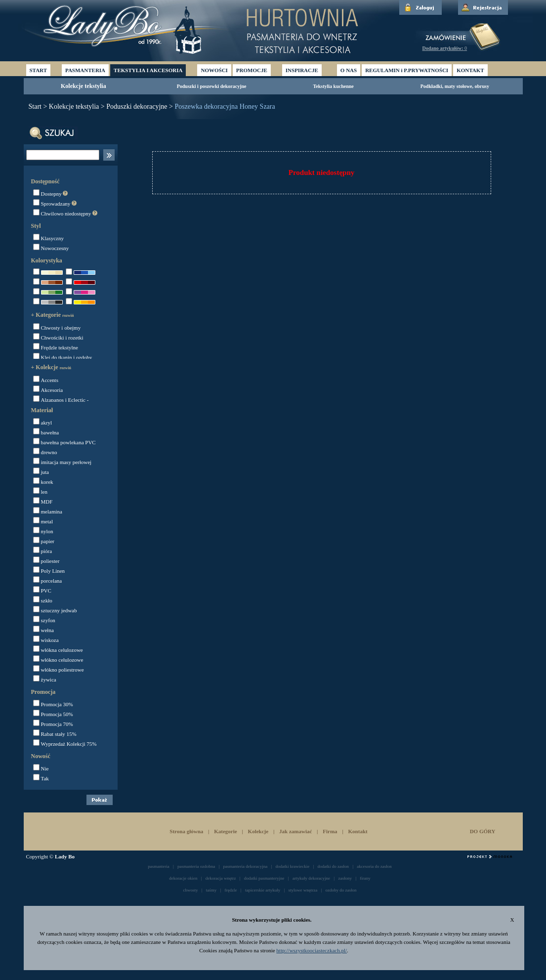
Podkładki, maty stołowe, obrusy (455, 86)
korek (43, 482)
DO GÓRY (483, 831)
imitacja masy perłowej (63, 462)
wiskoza (46, 640)
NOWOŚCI (214, 70)
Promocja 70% (53, 724)
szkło (43, 600)
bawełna (46, 432)
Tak (41, 778)
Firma (331, 831)
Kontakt (358, 831)
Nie (41, 768)
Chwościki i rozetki (58, 338)
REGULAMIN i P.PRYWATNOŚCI (407, 70)
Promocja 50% (53, 714)
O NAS (349, 70)
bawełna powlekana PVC (64, 442)
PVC (42, 591)
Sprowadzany (55, 204)
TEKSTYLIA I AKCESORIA (148, 70)
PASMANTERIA (85, 70)
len (40, 492)
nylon (43, 531)
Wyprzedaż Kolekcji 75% (65, 744)
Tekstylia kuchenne (334, 86)
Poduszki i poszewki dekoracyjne (212, 86)
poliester (46, 561)
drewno (45, 452)
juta (41, 472)
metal (43, 521)
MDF (43, 502)
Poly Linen (49, 571)
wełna (43, 630)
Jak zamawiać (295, 831)
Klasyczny (48, 238)
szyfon (44, 620)
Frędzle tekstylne (56, 347)
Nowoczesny (51, 248)
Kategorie (225, 831)
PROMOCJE (252, 70)
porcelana (48, 581)
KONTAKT (470, 70)
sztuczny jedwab (55, 610)
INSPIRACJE (302, 70)
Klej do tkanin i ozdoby (63, 357)
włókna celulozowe (58, 650)
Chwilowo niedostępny (65, 213)
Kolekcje (258, 831)
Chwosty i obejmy (57, 328)
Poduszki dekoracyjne (137, 107)
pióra (43, 551)
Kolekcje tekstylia (84, 86)
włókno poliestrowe (59, 670)
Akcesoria (48, 390)
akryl (43, 423)
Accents (46, 380)
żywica (45, 680)
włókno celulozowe (58, 660)
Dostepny (51, 194)
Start (35, 107)
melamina (48, 511)
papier (44, 541)
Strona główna (186, 831)
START (38, 70)
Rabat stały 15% (55, 734)
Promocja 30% (53, 704)
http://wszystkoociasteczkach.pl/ (312, 950)
